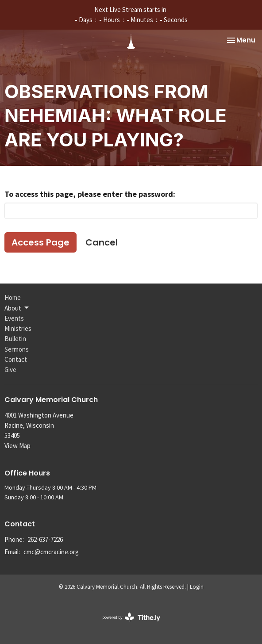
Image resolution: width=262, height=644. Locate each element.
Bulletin (15, 339)
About (17, 308)
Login (197, 587)
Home (13, 297)
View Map (17, 446)
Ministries (18, 328)
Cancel (102, 242)
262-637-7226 (45, 539)
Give (10, 370)
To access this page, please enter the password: (90, 194)
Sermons (17, 349)
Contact (16, 359)
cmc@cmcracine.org (51, 552)
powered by (131, 617)
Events (14, 318)
